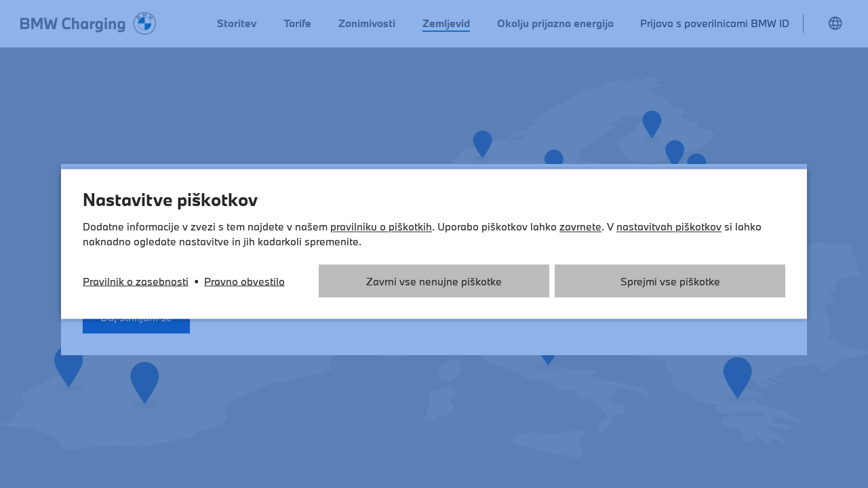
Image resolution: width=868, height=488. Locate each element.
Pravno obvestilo (244, 281)
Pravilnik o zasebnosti (136, 281)
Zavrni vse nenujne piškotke (434, 281)
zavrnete (580, 226)
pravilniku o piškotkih (381, 226)
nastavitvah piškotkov (669, 226)
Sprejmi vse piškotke (670, 281)
